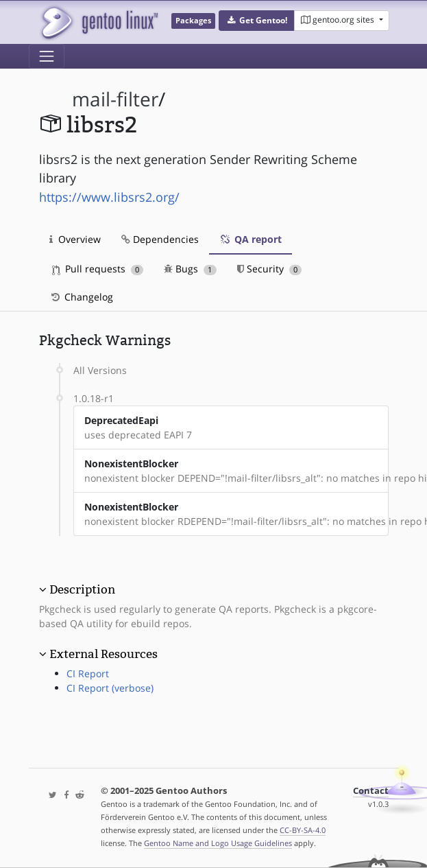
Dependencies (160, 239)
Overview (75, 239)
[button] (257, 21)
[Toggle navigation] (47, 56)
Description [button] (82, 589)
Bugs (190, 269)
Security (270, 269)
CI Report (88, 673)
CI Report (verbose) (110, 688)
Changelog (81, 297)
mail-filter (115, 99)
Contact (371, 791)
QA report (251, 239)
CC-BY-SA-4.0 (303, 830)
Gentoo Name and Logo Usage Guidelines (218, 843)
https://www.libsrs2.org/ (109, 197)
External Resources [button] (103, 654)
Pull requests (98, 269)
